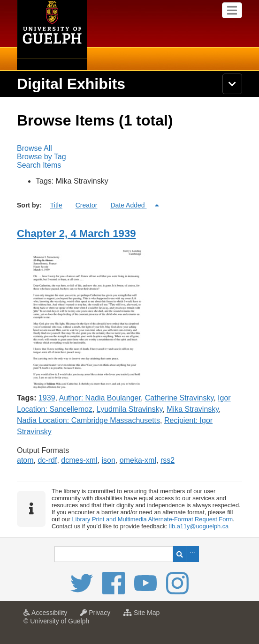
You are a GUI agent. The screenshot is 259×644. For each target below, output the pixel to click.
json (109, 460)
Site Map (144, 615)
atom (25, 460)
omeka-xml (138, 460)
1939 (47, 398)
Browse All (34, 148)
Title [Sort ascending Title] (56, 205)
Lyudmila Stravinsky (130, 409)
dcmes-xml (79, 460)
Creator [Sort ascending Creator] (87, 205)
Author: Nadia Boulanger (100, 398)
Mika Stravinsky (193, 409)
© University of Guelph (56, 621)
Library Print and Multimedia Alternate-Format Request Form (152, 519)
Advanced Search (193, 554)
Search (179, 554)
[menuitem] (129, 148)
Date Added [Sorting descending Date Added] (128, 205)
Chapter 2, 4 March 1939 (76, 233)
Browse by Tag (42, 157)
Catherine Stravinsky (179, 398)
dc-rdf (47, 460)
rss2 (168, 460)
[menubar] (129, 157)
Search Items (39, 165)
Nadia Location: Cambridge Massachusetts (88, 420)
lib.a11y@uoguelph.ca (199, 526)
